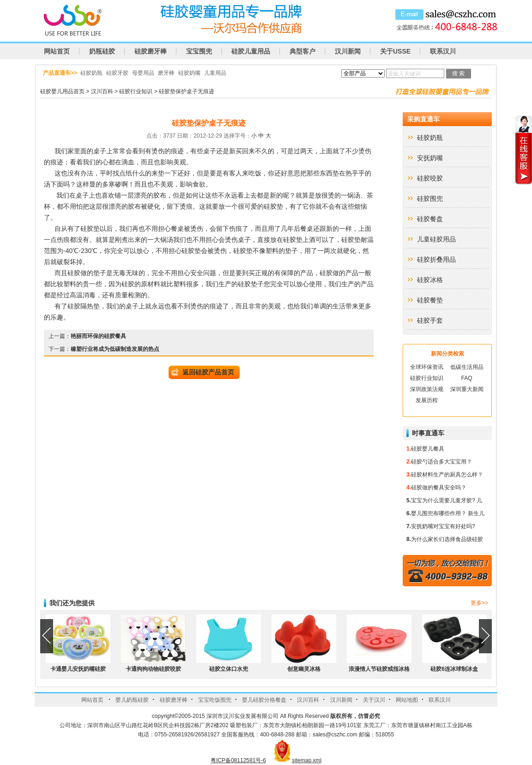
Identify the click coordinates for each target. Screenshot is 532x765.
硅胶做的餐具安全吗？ (439, 488)
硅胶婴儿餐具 (428, 449)
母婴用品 (143, 73)
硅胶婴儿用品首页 (62, 91)
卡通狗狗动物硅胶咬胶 (153, 669)
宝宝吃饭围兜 (215, 700)
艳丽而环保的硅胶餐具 (98, 336)
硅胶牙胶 (117, 73)
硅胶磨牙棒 (151, 51)
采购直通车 (423, 119)
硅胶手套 (430, 320)
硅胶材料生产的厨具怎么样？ (447, 475)
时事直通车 (428, 433)
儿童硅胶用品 (436, 239)
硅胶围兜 (430, 199)
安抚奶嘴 (430, 158)
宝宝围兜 (199, 51)
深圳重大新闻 (467, 389)
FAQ (466, 378)
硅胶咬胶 (430, 178)
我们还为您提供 (72, 603)
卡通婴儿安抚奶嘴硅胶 (78, 669)
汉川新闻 (348, 51)
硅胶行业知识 (136, 91)
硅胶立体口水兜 (229, 669)
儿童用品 (215, 73)
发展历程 (427, 400)
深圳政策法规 (427, 389)
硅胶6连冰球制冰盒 (454, 669)
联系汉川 (443, 51)
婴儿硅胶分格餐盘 (264, 700)
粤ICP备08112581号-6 (238, 760)
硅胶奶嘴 (189, 73)
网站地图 (407, 700)
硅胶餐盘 (430, 219)
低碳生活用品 (467, 367)
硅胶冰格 (430, 280)
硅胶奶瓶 (91, 73)
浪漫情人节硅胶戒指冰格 (379, 669)
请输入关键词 (404, 74)
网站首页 (57, 51)
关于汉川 (374, 700)
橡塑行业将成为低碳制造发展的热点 (115, 349)
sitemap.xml (307, 760)
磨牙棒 (166, 73)
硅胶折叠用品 (436, 259)
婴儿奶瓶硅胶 (132, 700)
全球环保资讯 (427, 367)
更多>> (479, 603)
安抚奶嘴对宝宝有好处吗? (443, 526)
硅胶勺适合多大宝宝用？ (441, 462)
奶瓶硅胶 (102, 51)
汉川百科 (102, 91)
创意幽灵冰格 (304, 669)
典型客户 (302, 51)
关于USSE (395, 51)
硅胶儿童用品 (251, 51)
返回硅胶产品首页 (208, 372)
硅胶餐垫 (430, 300)
